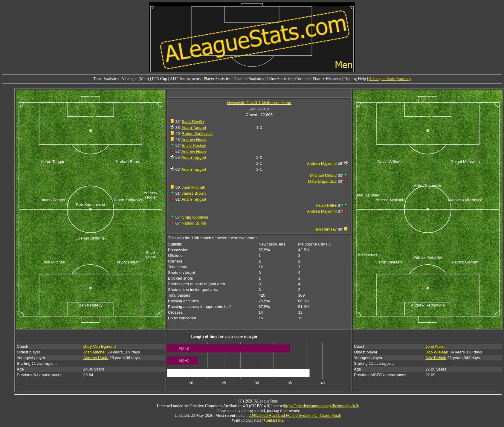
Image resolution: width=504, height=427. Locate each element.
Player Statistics (217, 79)
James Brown (194, 193)
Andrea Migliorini (322, 163)
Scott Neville (193, 122)
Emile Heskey (194, 145)
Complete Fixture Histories (318, 79)
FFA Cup (159, 79)
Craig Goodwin (195, 217)
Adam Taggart (194, 128)
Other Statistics (280, 79)
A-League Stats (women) (390, 79)
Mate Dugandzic (322, 181)
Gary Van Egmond (100, 346)
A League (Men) (135, 79)
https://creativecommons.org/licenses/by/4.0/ (322, 406)
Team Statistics (106, 79)
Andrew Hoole (194, 139)
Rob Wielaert (437, 352)
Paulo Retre (326, 205)
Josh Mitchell (193, 187)
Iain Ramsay (326, 229)
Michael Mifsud (323, 175)
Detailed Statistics (249, 79)
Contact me (274, 420)
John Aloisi (435, 346)
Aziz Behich (436, 358)
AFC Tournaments (185, 79)
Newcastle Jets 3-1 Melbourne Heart (259, 103)
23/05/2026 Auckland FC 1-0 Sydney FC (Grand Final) (295, 415)
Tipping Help (355, 79)
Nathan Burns (194, 223)
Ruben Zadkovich (197, 134)
